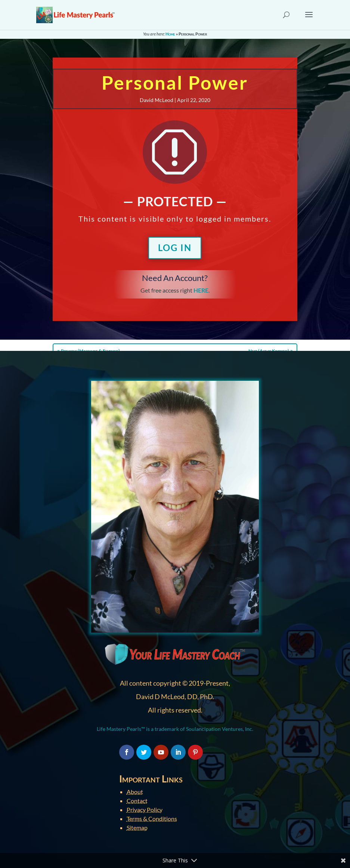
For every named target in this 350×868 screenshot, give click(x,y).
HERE (201, 290)
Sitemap (137, 827)
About (135, 792)
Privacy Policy (145, 810)
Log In (175, 248)
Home (170, 34)
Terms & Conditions (152, 818)
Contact (137, 801)
